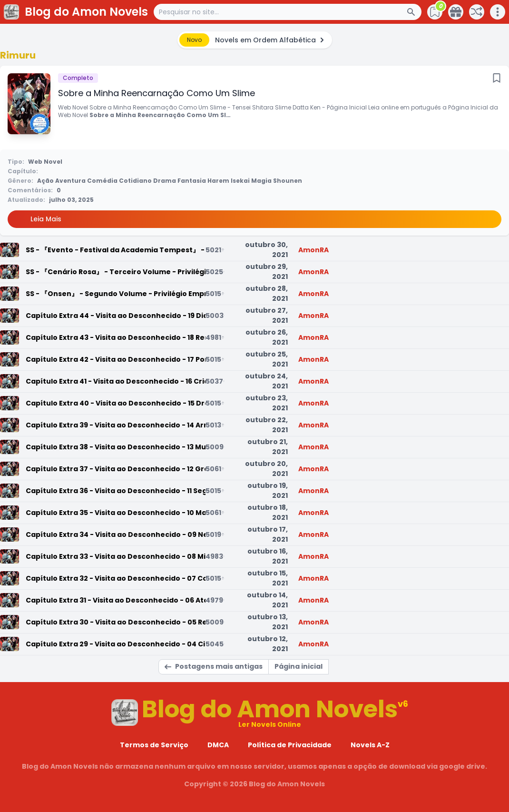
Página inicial (299, 666)
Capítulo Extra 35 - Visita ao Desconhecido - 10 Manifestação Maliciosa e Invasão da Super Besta (116, 513)
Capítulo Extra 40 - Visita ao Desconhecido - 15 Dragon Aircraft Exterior (116, 403)
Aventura (70, 181)
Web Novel (45, 162)
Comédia (102, 181)
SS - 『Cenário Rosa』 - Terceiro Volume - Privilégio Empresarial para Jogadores (116, 272)
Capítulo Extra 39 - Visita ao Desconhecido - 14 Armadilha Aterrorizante (116, 425)
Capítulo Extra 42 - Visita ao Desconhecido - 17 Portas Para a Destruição (116, 359)
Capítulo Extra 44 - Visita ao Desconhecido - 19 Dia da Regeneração (116, 316)
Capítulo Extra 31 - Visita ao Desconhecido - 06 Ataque (116, 600)
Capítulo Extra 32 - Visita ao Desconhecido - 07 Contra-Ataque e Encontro (116, 578)
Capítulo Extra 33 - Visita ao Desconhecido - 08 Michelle (116, 556)
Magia (261, 181)
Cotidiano (135, 181)
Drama (165, 181)
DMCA (218, 745)
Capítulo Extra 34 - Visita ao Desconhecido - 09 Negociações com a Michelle (116, 535)
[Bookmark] (497, 78)
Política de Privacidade (290, 745)
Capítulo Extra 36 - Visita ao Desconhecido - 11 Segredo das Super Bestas (116, 491)
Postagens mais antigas (214, 666)
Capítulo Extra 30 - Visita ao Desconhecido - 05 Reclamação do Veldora (116, 622)
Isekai (240, 181)
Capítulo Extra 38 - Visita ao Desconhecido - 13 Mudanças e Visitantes (116, 447)
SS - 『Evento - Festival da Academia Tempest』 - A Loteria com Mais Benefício (116, 250)
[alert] (255, 40)
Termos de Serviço (154, 745)
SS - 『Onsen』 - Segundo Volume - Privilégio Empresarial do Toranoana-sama (116, 294)
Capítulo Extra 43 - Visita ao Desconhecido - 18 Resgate (116, 337)
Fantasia (192, 181)
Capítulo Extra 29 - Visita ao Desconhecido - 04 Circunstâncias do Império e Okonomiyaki (116, 644)
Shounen (288, 181)
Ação (45, 181)
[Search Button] (414, 12)
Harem (218, 181)
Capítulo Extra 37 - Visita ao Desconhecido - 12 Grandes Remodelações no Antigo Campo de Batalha (116, 469)
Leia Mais (46, 219)
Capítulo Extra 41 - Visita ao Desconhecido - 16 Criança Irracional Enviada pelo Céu (116, 381)
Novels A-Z (370, 745)
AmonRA (313, 250)
